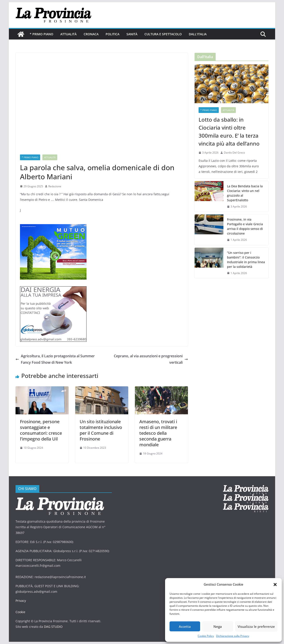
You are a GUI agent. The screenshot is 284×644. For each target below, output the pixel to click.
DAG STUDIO (53, 627)
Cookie (20, 612)
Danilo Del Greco (234, 153)
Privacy (21, 601)
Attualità (68, 34)
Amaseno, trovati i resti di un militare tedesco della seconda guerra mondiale (158, 433)
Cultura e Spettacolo (163, 34)
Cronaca (91, 34)
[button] (275, 585)
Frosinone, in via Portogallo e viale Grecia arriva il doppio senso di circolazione (245, 226)
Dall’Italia (198, 34)
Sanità (132, 34)
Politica (112, 34)
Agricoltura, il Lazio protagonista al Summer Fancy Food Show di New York (55, 359)
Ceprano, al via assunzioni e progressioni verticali (151, 359)
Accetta (185, 626)
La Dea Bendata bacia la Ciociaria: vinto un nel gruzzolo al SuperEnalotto (245, 193)
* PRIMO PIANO (41, 34)
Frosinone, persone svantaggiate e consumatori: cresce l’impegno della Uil (41, 430)
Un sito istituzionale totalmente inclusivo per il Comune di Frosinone (101, 430)
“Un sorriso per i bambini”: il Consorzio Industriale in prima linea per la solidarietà (246, 260)
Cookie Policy (206, 636)
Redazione (55, 186)
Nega (218, 626)
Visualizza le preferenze (256, 626)
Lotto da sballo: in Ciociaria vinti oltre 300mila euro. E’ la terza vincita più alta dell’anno (229, 131)
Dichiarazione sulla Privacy (233, 636)
